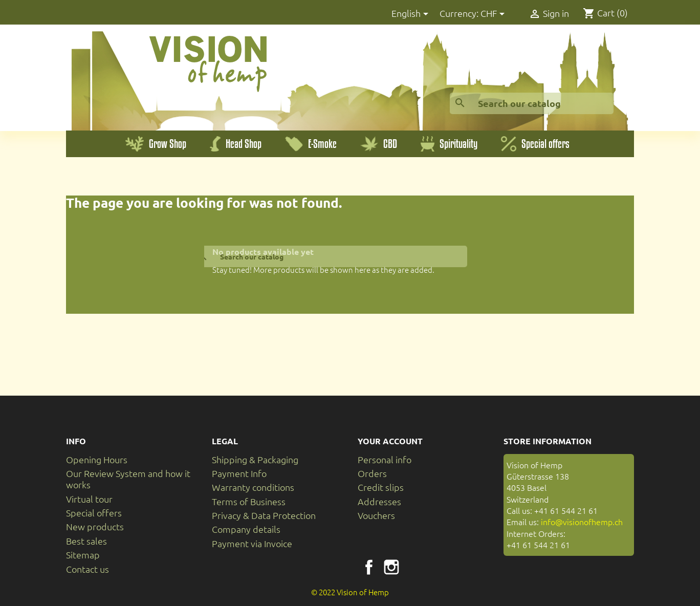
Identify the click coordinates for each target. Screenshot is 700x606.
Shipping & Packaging (255, 459)
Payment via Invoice (252, 543)
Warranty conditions (253, 487)
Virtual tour (89, 499)
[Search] (532, 103)
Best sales (86, 541)
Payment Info (239, 473)
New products (95, 526)
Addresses (379, 501)
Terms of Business (249, 501)
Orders (372, 473)
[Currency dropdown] (494, 14)
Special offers (94, 513)
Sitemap (83, 555)
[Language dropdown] (412, 14)
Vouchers (376, 515)
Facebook (369, 567)
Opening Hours (97, 459)
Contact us (87, 569)
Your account (390, 441)
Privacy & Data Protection (264, 515)
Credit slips (381, 487)
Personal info (385, 459)
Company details (246, 529)
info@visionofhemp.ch (582, 522)
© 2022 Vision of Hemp (350, 592)
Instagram (391, 567)
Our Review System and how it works (128, 479)
